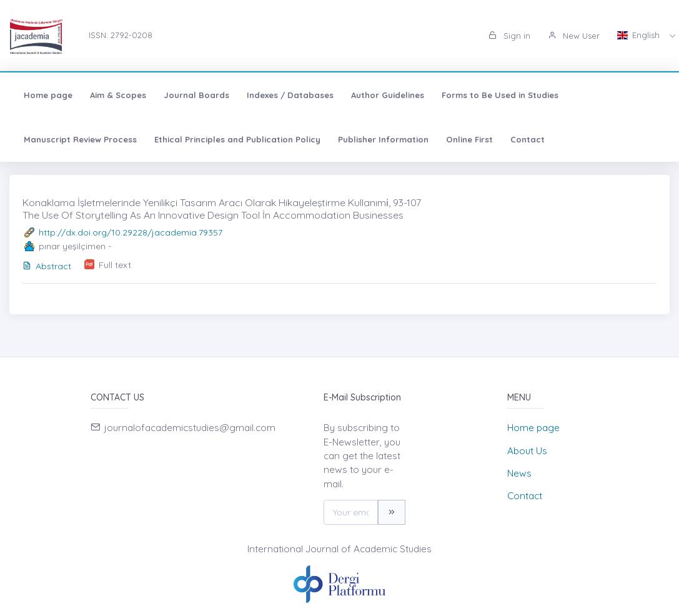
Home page (48, 95)
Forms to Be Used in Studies (500, 95)
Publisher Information (383, 139)
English (640, 35)
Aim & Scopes (118, 95)
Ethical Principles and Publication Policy (237, 139)
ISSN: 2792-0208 (121, 35)
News (519, 473)
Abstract (47, 266)
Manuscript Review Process (80, 139)
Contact (528, 139)
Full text (115, 265)
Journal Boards (196, 95)
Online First (469, 139)
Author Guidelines (388, 95)
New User (574, 36)
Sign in (509, 36)
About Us (527, 451)
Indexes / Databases (290, 95)
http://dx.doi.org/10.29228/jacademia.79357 (131, 232)
